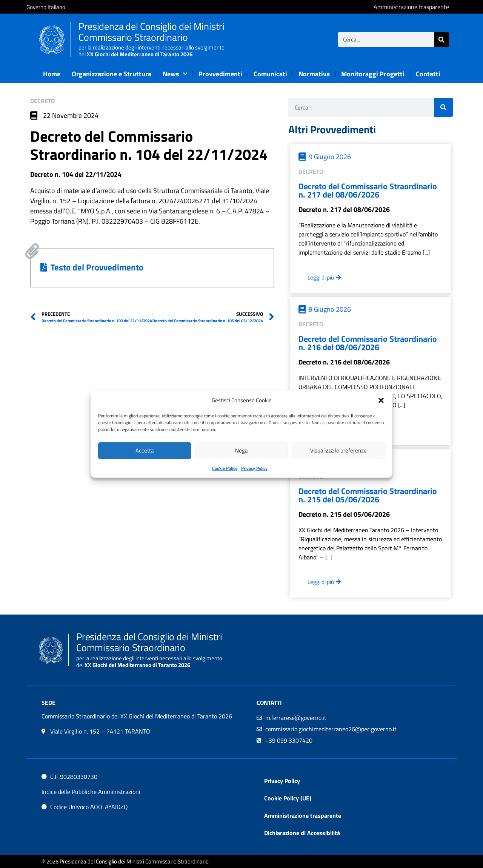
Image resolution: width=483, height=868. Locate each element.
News (175, 74)
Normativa (314, 74)
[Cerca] (442, 39)
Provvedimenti (220, 74)
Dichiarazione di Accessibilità (302, 833)
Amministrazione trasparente (303, 815)
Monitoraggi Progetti (373, 74)
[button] (381, 400)
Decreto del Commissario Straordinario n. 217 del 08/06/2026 (368, 190)
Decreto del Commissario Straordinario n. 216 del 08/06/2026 (368, 343)
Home (52, 74)
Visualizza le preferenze (338, 450)
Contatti (428, 74)
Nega (241, 450)
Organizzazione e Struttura (112, 74)
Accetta (145, 450)
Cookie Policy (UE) (288, 798)
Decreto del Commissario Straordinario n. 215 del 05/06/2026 (368, 495)
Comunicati (270, 74)
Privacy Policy (254, 468)
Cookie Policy (225, 468)
